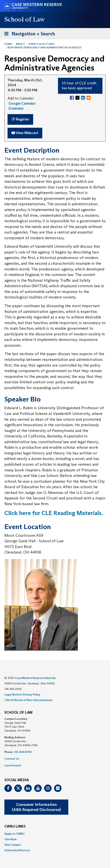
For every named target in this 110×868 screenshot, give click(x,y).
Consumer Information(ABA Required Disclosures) (36, 807)
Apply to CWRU (14, 834)
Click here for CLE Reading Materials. (54, 513)
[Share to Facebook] (72, 98)
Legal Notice (13, 694)
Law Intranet (13, 765)
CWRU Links (15, 827)
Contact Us (12, 759)
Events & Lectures (42, 44)
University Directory (17, 850)
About (20, 44)
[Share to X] (77, 98)
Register (20, 119)
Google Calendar (22, 103)
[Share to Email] (89, 98)
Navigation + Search (28, 34)
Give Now (10, 839)
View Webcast (25, 133)
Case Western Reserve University (35, 678)
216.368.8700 (23, 752)
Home (8, 44)
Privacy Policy (32, 694)
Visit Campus (13, 845)
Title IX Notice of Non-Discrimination (28, 700)
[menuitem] (55, 834)
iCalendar (16, 108)
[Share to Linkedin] (83, 98)
